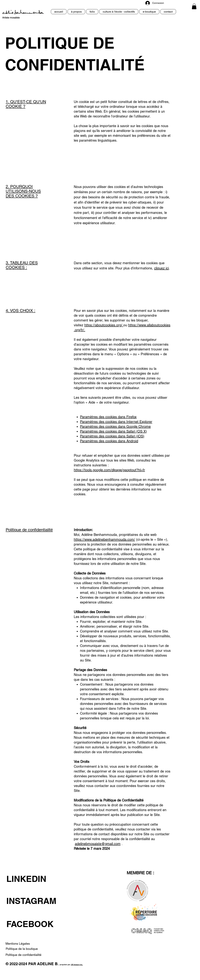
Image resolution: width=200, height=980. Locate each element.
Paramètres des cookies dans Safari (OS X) (113, 431)
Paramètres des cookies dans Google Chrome (115, 427)
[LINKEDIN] (36, 879)
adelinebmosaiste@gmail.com (98, 844)
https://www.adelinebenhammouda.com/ (104, 540)
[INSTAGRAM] (36, 901)
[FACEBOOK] (37, 924)
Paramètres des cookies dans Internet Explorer (116, 422)
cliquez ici (161, 268)
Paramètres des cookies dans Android (109, 441)
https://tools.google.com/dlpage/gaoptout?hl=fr (109, 470)
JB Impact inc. (77, 964)
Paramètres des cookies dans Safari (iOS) (112, 436)
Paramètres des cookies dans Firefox (108, 417)
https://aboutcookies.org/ (103, 325)
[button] (194, 6)
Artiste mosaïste (11, 18)
